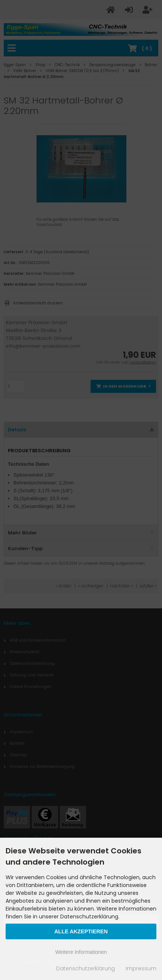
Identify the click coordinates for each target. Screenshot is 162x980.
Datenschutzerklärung (85, 968)
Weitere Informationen (81, 952)
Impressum (141, 968)
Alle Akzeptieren (81, 931)
